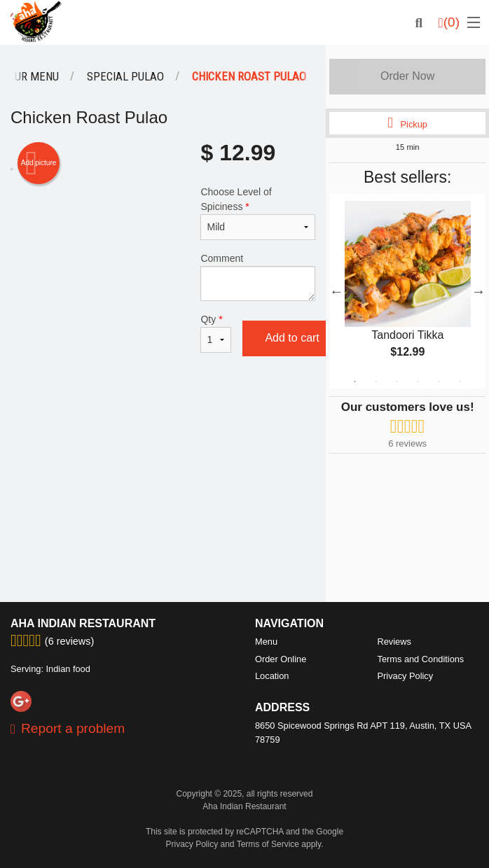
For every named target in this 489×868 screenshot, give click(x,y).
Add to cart (292, 338)
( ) (449, 22)
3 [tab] (397, 381)
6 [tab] (460, 381)
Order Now (407, 76)
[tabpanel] (407, 291)
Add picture (39, 163)
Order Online (281, 659)
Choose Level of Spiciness (258, 213)
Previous (336, 291)
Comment (258, 277)
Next (478, 291)
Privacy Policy (406, 676)
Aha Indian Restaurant (83, 623)
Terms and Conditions (421, 659)
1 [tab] (355, 381)
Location (272, 676)
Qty (216, 333)
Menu (266, 642)
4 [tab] (418, 381)
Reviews (394, 642)
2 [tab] (376, 381)
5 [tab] (439, 381)
